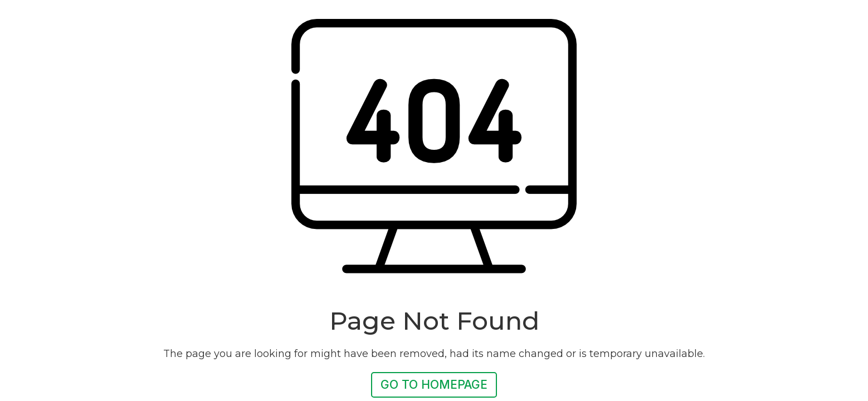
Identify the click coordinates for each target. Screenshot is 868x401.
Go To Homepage (434, 385)
